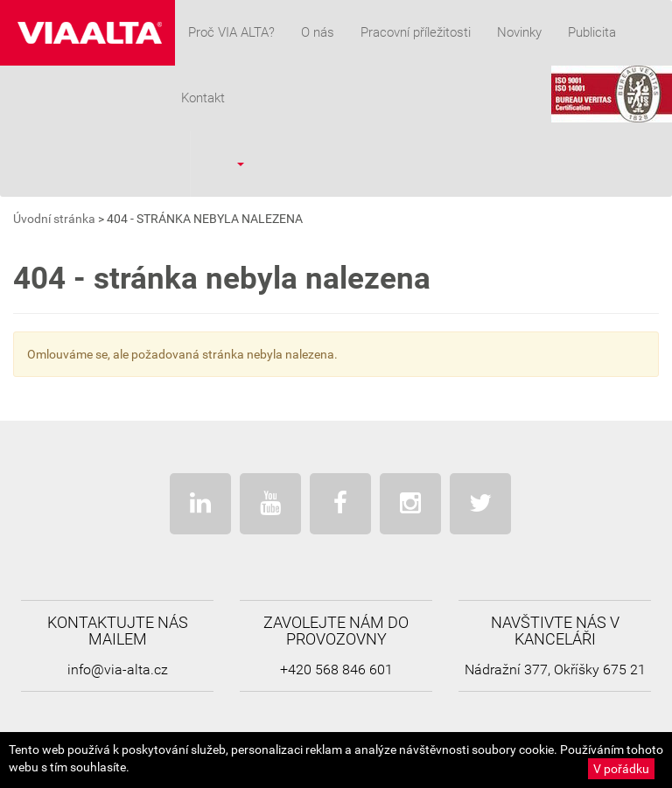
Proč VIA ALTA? (231, 32)
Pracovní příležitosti (416, 32)
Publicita (592, 32)
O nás (318, 32)
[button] (228, 164)
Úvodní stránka (54, 219)
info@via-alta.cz (118, 669)
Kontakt (203, 98)
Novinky (519, 32)
